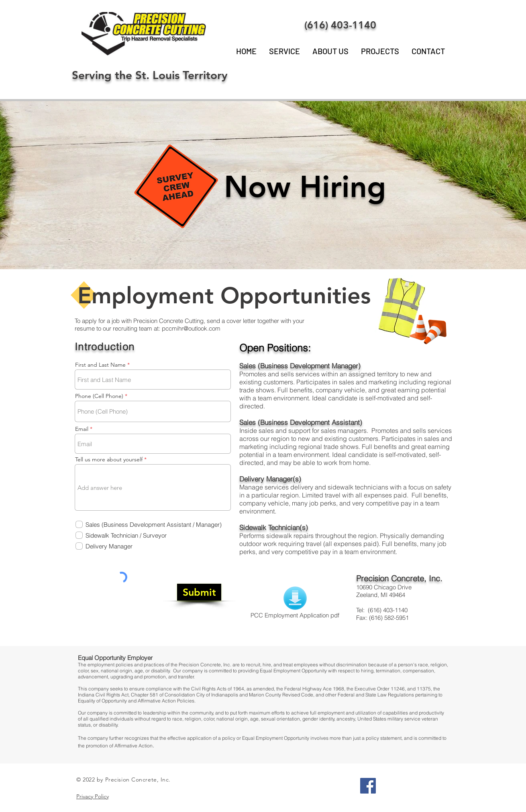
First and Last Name (100, 365)
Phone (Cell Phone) (99, 396)
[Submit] (199, 592)
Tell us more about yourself (109, 459)
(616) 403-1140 (340, 25)
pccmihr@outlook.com (191, 328)
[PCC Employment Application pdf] (295, 603)
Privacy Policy (93, 796)
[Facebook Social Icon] (368, 786)
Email (82, 429)
